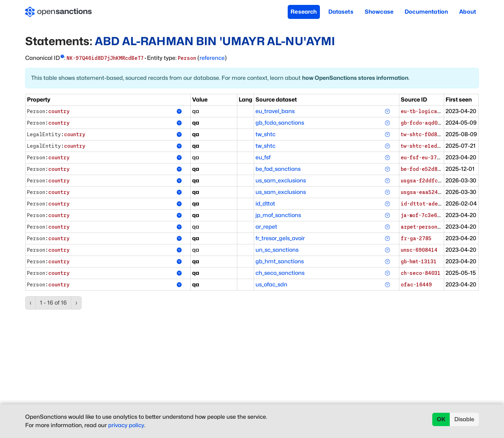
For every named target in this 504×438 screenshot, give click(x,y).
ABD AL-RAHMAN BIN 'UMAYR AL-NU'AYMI (215, 41)
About (468, 12)
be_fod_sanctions (278, 169)
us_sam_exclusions (281, 180)
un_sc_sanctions (277, 250)
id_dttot (265, 204)
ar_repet (266, 227)
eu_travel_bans (275, 111)
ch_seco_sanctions (280, 273)
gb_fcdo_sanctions (280, 123)
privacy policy (126, 425)
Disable (464, 419)
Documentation (426, 12)
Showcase (379, 12)
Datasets (341, 12)
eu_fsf (263, 157)
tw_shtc (265, 134)
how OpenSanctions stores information (355, 78)
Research (304, 12)
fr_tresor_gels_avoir (280, 238)
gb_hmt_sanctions (280, 261)
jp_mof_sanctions (278, 215)
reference (212, 58)
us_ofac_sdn (271, 284)
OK (441, 419)
